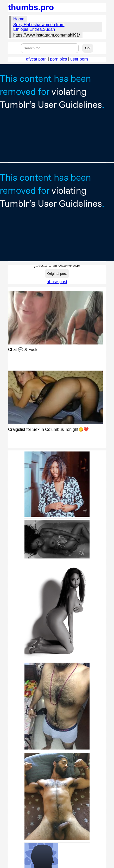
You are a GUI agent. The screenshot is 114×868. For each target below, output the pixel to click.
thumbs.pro (31, 7)
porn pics (58, 59)
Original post (57, 274)
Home (19, 19)
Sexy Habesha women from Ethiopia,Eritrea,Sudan (39, 27)
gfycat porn (36, 59)
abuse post (57, 282)
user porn (79, 59)
